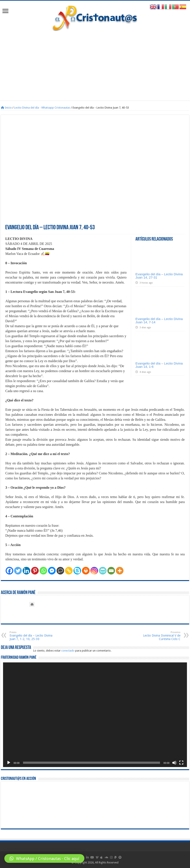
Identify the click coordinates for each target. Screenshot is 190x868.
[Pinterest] (35, 571)
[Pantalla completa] (181, 763)
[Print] (86, 571)
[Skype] (77, 571)
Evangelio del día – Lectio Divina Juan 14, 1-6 (159, 365)
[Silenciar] (174, 763)
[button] (44, 858)
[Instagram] (94, 571)
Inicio (6, 108)
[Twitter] (18, 571)
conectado (68, 651)
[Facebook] (9, 571)
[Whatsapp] (43, 571)
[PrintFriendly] (103, 571)
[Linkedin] (26, 571)
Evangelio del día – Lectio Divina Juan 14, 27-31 (159, 276)
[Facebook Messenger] (52, 571)
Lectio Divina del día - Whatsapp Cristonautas (42, 108)
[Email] (111, 571)
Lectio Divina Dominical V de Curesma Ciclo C (158, 636)
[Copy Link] (69, 571)
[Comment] (60, 571)
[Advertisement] (95, 64)
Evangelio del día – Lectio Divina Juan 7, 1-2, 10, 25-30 (32, 636)
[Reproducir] (9, 763)
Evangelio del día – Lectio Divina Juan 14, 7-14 (159, 320)
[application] (95, 715)
